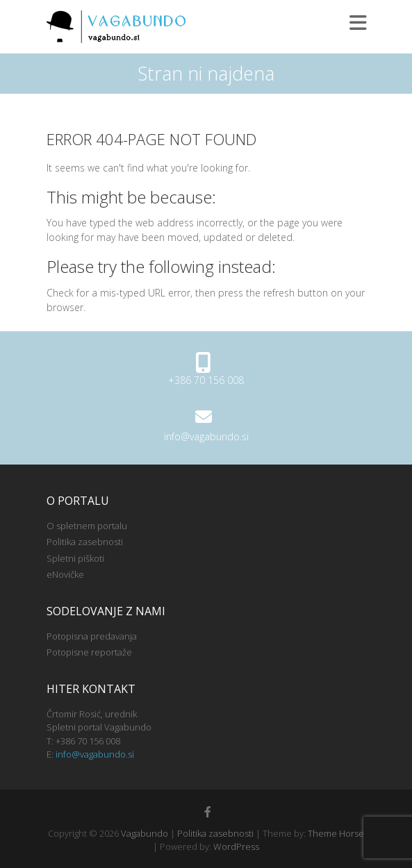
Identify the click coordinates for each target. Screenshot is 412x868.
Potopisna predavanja (92, 636)
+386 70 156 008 (206, 380)
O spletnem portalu (87, 526)
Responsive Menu (358, 23)
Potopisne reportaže (89, 652)
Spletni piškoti (75, 558)
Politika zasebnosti (85, 542)
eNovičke (65, 574)
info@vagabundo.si (206, 436)
